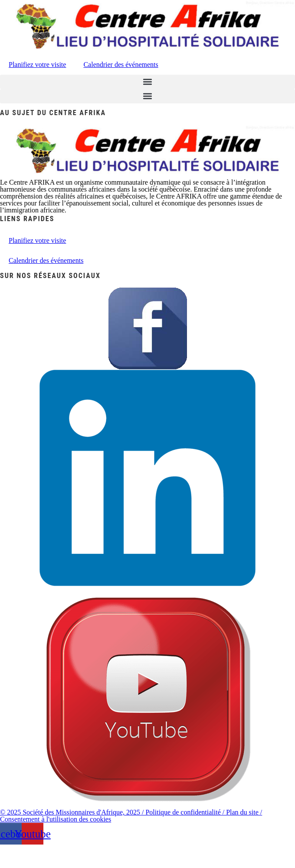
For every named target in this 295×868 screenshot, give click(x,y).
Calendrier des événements (121, 65)
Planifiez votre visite (37, 65)
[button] (147, 82)
